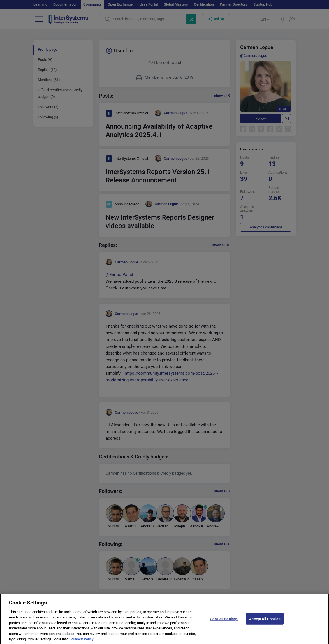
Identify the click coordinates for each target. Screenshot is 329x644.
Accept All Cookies (265, 623)
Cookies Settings (224, 623)
